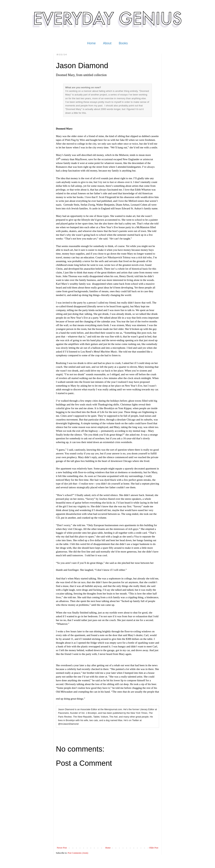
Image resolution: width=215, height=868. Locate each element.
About (107, 43)
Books (123, 43)
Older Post (154, 848)
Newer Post (62, 848)
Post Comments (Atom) (78, 853)
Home (91, 43)
